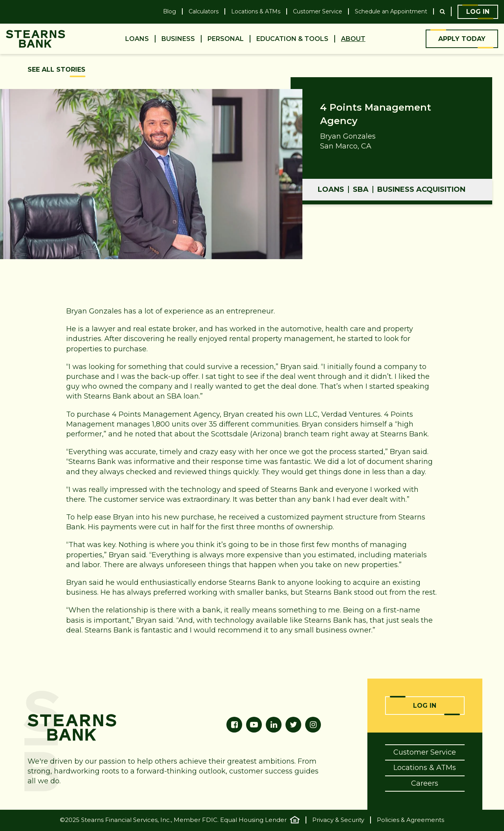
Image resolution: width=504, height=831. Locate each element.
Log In (478, 12)
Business (178, 39)
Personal (226, 39)
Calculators (204, 12)
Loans (137, 39)
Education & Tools (292, 39)
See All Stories (57, 70)
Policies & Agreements (410, 820)
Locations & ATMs (256, 12)
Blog (170, 12)
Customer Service (318, 12)
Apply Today (462, 39)
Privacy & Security (338, 820)
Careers (425, 783)
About (353, 39)
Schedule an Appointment (391, 12)
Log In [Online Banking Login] (425, 706)
